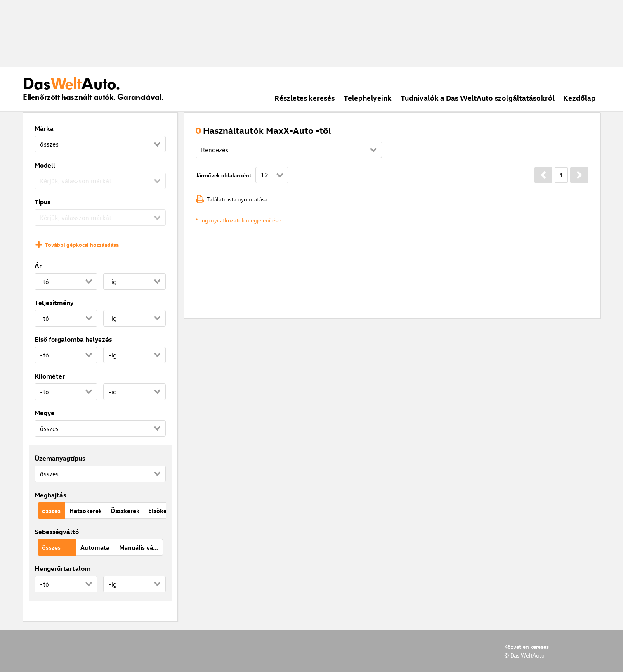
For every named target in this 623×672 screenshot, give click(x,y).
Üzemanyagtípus (60, 458)
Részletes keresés (304, 98)
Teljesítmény (54, 303)
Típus (42, 202)
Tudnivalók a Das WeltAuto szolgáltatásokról (478, 98)
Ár (38, 266)
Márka (44, 128)
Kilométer (50, 376)
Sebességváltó (57, 532)
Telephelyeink (368, 98)
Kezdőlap (579, 98)
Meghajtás (50, 495)
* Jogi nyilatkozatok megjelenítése (238, 220)
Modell (45, 165)
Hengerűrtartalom (63, 568)
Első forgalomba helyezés (73, 339)
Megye (45, 413)
